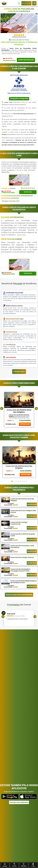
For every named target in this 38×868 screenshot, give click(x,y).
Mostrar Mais (5, 172)
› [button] (37, 408)
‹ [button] (2, 408)
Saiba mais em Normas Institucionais (19, 93)
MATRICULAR (25, 424)
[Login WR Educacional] (34, 3)
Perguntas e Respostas (19, 99)
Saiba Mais (19, 372)
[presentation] (3, 462)
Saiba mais (11, 424)
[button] (12, 481)
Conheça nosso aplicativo (19, 802)
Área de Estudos (26, 3)
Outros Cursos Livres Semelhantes (19, 595)
